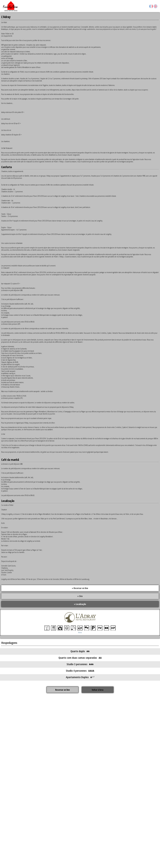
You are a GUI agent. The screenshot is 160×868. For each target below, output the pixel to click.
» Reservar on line (80, 588)
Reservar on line (62, 690)
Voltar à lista (98, 690)
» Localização (80, 604)
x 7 (93, 677)
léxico (80, 633)
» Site (80, 596)
